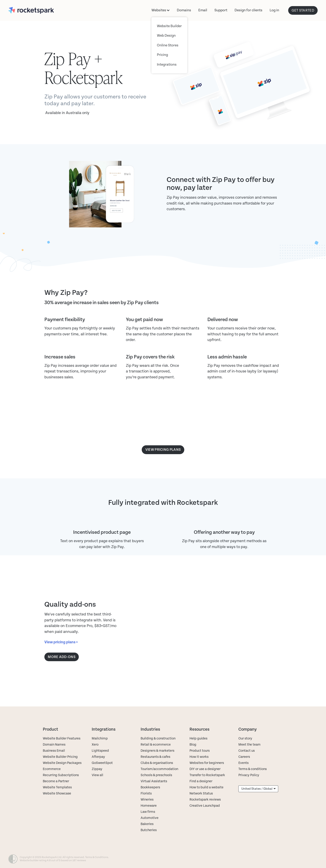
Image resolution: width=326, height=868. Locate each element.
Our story (245, 738)
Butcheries (149, 830)
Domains (184, 10)
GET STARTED (303, 10)
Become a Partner (56, 781)
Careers (244, 757)
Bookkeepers (150, 787)
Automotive (150, 818)
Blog (193, 745)
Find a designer (201, 781)
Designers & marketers (157, 751)
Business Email (54, 751)
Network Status (201, 793)
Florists (146, 793)
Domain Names (54, 745)
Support (221, 10)
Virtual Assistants (154, 781)
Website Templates (57, 787)
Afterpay (98, 757)
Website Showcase (57, 793)
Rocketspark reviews (205, 800)
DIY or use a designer (205, 769)
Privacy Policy (249, 775)
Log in (274, 10)
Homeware (149, 806)
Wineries (147, 800)
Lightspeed (100, 751)
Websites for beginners (207, 763)
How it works (199, 757)
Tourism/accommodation (159, 769)
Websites (161, 10)
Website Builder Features (62, 738)
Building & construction (158, 738)
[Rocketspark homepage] (39, 10)
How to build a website (206, 787)
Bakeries (147, 824)
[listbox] (258, 789)
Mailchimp (100, 738)
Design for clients (248, 10)
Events (243, 763)
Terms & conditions (253, 769)
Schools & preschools (156, 775)
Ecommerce (52, 769)
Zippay (97, 769)
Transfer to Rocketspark (207, 775)
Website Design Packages (62, 763)
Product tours (200, 751)
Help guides (198, 738)
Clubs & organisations (157, 763)
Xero (95, 745)
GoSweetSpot (102, 763)
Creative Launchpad (205, 806)
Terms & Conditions (97, 857)
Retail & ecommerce (156, 745)
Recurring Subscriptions (61, 775)
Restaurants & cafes (156, 757)
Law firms (148, 812)
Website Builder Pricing (60, 757)
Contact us (247, 751)
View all (97, 775)
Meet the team (249, 745)
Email (203, 10)
